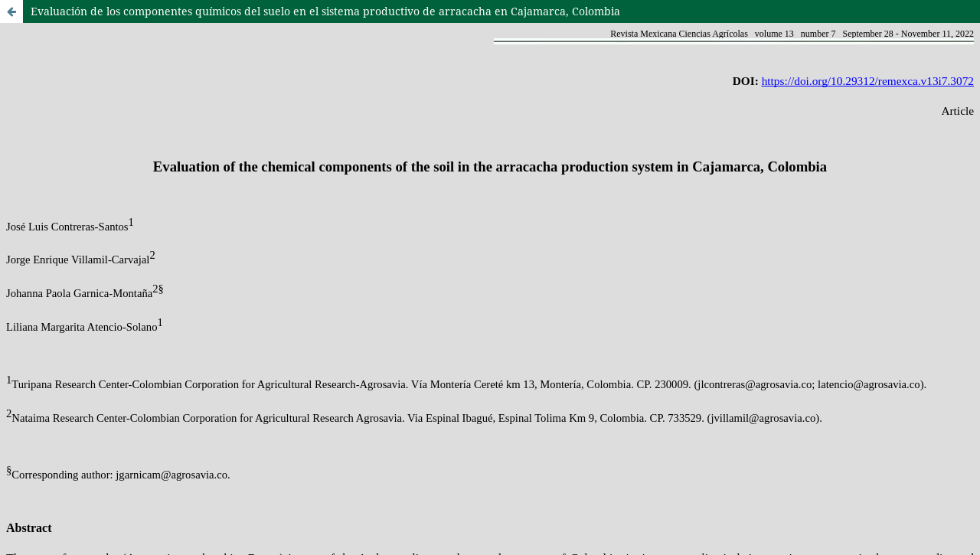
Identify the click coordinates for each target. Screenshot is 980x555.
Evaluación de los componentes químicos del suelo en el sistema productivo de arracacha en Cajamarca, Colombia (325, 11)
